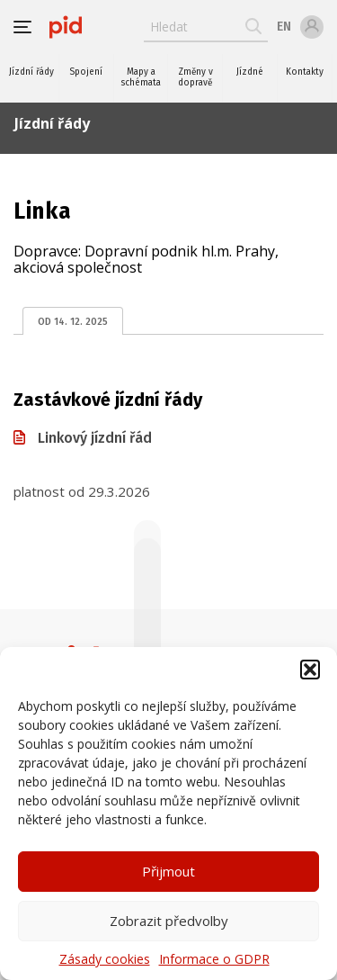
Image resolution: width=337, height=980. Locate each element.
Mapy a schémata (141, 77)
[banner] (66, 27)
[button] (310, 670)
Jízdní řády (31, 72)
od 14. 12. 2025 (73, 322)
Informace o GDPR (214, 959)
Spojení (86, 72)
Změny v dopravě (195, 77)
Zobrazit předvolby (169, 921)
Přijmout (168, 871)
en (284, 27)
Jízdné (250, 72)
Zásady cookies (105, 959)
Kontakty (305, 72)
